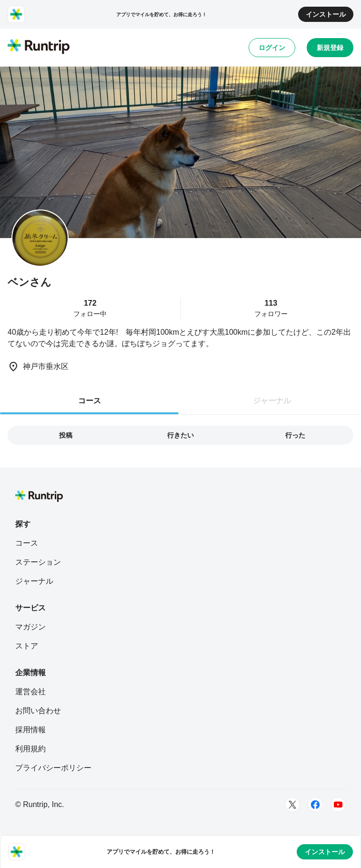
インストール (326, 14)
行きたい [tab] (180, 435)
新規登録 (330, 48)
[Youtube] (338, 805)
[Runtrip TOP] (39, 47)
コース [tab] (90, 401)
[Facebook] (315, 805)
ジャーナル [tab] (272, 401)
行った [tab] (295, 435)
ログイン (272, 48)
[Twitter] (292, 805)
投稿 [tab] (66, 435)
